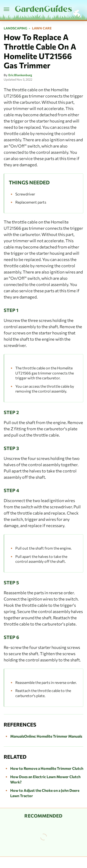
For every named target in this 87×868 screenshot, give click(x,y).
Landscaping (15, 28)
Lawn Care (42, 28)
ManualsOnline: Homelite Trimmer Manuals (46, 736)
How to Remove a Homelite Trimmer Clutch (47, 768)
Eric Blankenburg (20, 75)
